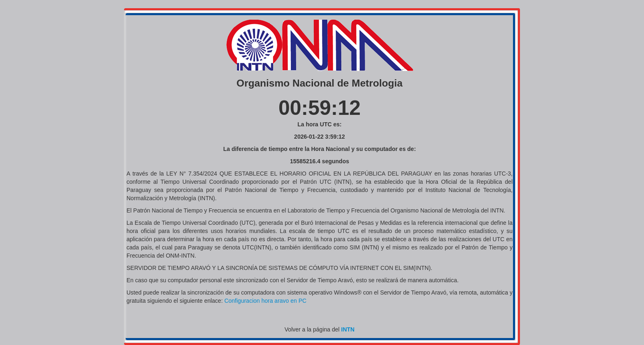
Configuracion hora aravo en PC (265, 301)
